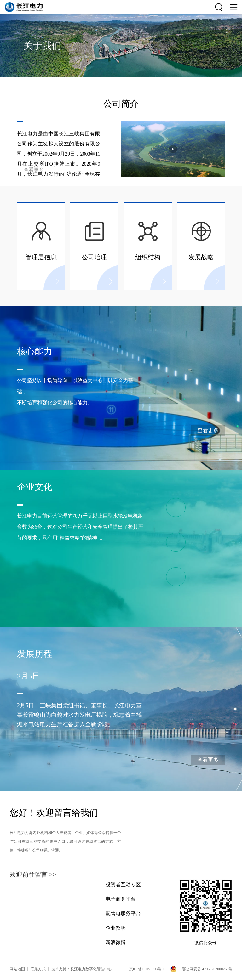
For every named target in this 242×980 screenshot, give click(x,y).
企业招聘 (116, 928)
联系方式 (38, 969)
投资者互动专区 (123, 884)
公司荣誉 (185, 580)
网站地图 (17, 969)
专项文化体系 (185, 546)
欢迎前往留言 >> (33, 875)
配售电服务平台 (123, 913)
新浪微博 (116, 942)
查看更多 (34, 170)
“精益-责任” (185, 511)
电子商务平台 (121, 899)
